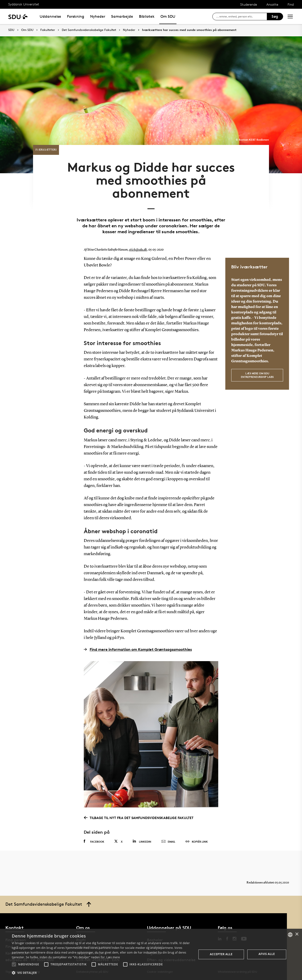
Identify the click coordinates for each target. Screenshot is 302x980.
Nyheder (98, 16)
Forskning (76, 16)
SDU (11, 30)
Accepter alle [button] (221, 954)
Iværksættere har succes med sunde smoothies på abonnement (189, 30)
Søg (275, 16)
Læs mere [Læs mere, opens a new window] (113, 957)
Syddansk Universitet (24, 4)
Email (168, 842)
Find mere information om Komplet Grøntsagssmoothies (138, 649)
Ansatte (272, 4)
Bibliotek (147, 16)
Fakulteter (48, 30)
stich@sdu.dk (138, 250)
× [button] (297, 934)
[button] (14, 964)
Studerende (249, 4)
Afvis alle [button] (267, 954)
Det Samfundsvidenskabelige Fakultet (89, 30)
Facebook (94, 841)
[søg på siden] (241, 17)
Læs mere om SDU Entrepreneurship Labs (257, 375)
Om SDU (168, 16)
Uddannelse (50, 16)
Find (291, 4)
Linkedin (142, 841)
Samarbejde (122, 16)
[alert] (151, 954)
